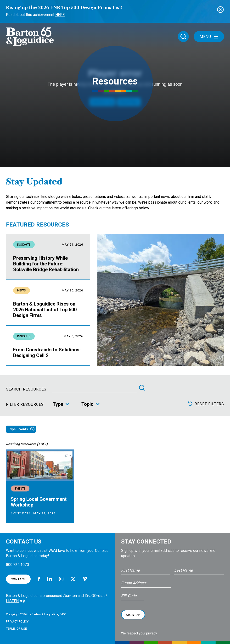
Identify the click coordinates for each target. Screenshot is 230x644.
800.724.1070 (17, 565)
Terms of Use (16, 629)
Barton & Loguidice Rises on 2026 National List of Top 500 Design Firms (45, 310)
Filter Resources (25, 405)
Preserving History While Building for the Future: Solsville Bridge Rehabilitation (46, 264)
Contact (18, 579)
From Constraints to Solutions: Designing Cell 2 (47, 353)
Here (60, 15)
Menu (209, 37)
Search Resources (26, 389)
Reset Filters (206, 404)
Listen (12, 601)
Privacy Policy (17, 621)
